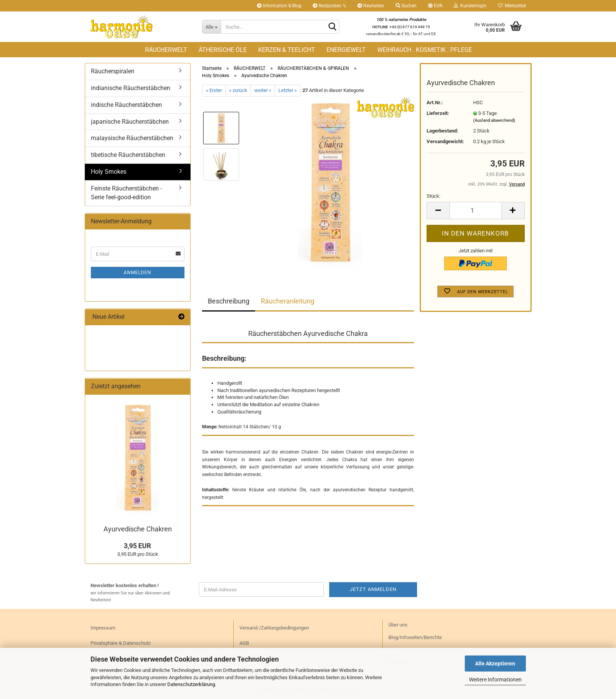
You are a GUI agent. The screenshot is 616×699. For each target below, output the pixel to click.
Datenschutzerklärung (191, 684)
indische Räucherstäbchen (126, 105)
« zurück (238, 90)
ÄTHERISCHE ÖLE (223, 50)
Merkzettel (512, 6)
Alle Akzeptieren (495, 663)
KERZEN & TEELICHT (287, 50)
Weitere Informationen (495, 680)
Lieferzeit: (438, 113)
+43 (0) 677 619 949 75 (410, 27)
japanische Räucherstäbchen (130, 122)
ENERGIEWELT (346, 50)
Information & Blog (279, 6)
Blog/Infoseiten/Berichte (415, 637)
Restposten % (329, 6)
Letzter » (288, 90)
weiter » (263, 90)
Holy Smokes (109, 172)
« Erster (214, 90)
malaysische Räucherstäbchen (132, 138)
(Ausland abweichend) (494, 120)
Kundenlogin (470, 6)
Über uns (398, 625)
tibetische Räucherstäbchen (128, 155)
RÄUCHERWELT (166, 50)
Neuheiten (371, 6)
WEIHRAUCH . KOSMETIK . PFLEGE (425, 50)
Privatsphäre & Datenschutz (120, 643)
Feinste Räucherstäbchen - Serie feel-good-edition (126, 193)
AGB (244, 643)
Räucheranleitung (288, 301)
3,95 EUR (137, 546)
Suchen (406, 6)
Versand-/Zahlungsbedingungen (274, 628)
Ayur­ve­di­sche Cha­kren (138, 529)
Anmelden (137, 273)
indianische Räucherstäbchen (131, 88)
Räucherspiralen (113, 71)
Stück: (433, 196)
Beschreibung (229, 301)
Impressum (103, 628)
